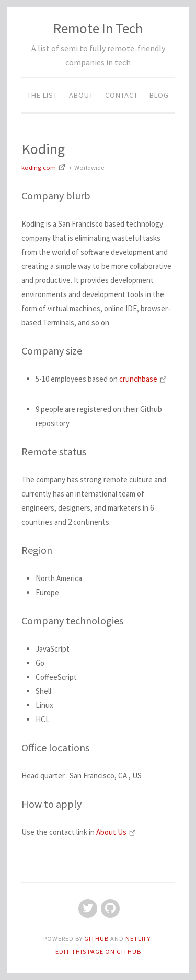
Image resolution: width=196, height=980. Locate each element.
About (81, 95)
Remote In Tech (98, 28)
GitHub (97, 938)
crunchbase (143, 379)
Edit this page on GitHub (98, 952)
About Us (116, 832)
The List (42, 95)
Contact (122, 95)
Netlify (138, 938)
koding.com (44, 167)
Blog (159, 95)
